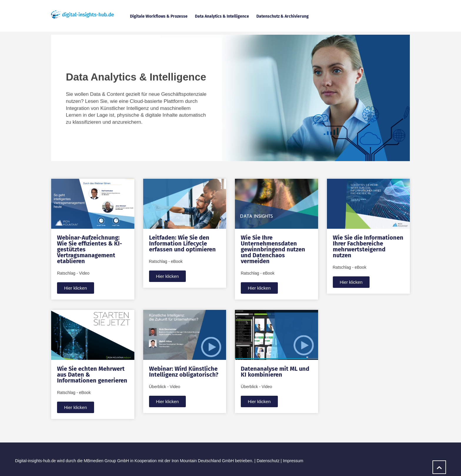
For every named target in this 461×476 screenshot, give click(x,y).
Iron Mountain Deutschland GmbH (203, 461)
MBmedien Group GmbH (106, 461)
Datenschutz (268, 461)
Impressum (293, 461)
